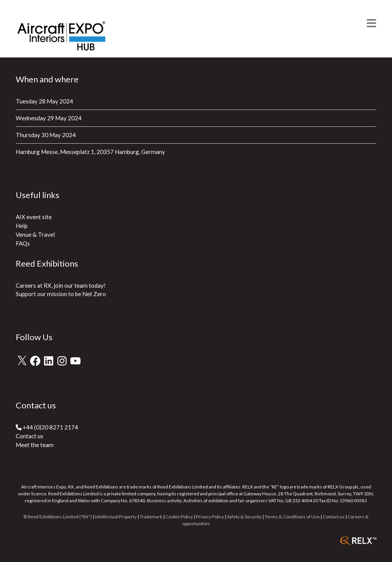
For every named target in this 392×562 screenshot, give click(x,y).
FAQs (23, 243)
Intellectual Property (116, 517)
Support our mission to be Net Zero (61, 294)
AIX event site (34, 217)
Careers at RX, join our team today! (61, 285)
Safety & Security (244, 517)
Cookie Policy (179, 517)
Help (22, 226)
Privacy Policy (210, 517)
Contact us (29, 436)
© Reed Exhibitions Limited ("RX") (58, 517)
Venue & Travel (35, 234)
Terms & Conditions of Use (292, 517)
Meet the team (35, 445)
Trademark (151, 517)
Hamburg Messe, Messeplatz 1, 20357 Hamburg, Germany (90, 152)
